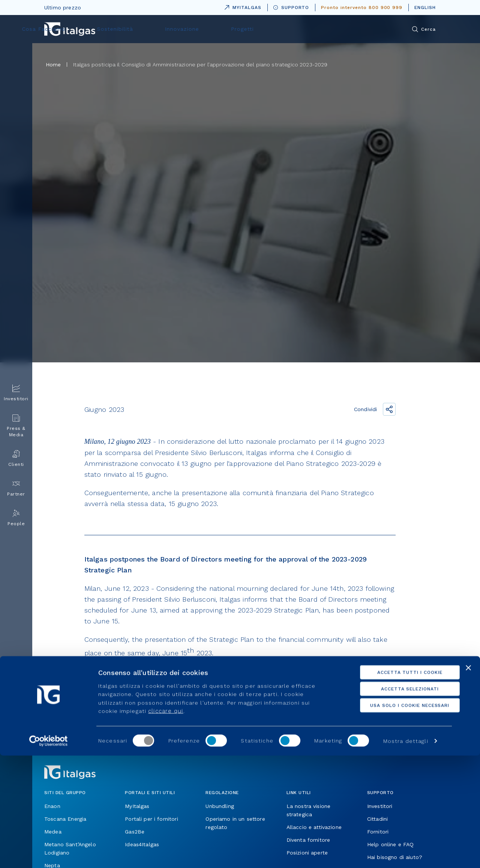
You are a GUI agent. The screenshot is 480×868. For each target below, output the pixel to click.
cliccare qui (166, 823)
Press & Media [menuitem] (16, 426)
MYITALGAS (241, 6)
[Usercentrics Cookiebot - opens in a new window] (49, 853)
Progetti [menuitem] (364, 29)
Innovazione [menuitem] (315, 29)
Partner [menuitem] (16, 488)
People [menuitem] (16, 518)
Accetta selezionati (398, 801)
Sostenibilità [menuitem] (260, 29)
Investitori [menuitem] (16, 393)
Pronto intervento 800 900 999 (362, 8)
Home (53, 65)
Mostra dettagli (406, 853)
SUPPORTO (291, 8)
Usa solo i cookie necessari (398, 818)
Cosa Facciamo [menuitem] (202, 29)
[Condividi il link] (389, 409)
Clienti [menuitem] (16, 459)
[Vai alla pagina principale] (70, 29)
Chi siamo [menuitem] (146, 29)
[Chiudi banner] (468, 780)
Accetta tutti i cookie (398, 785)
